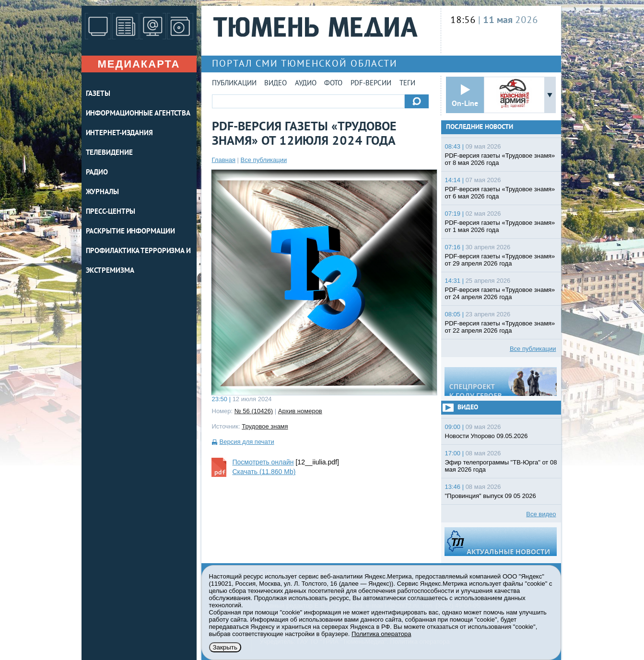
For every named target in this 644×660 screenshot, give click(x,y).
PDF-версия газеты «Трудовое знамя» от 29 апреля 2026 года (500, 260)
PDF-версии (371, 84)
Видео (275, 84)
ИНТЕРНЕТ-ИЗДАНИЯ (119, 133)
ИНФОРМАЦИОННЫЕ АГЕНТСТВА (138, 114)
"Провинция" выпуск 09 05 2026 (491, 496)
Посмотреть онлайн (263, 462)
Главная (224, 160)
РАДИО (97, 173)
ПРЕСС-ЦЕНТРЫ (111, 212)
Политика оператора (381, 634)
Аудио (306, 84)
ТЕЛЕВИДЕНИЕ (109, 153)
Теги (407, 84)
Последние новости (480, 127)
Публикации (234, 84)
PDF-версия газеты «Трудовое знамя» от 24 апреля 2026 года (500, 293)
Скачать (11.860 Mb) (264, 472)
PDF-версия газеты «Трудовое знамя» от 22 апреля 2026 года (500, 327)
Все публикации (264, 160)
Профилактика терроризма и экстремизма (139, 261)
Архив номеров (300, 411)
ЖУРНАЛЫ (102, 192)
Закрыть (225, 647)
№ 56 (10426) (254, 411)
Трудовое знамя (265, 426)
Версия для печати (247, 442)
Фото (333, 84)
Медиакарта (139, 64)
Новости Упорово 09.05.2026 (486, 436)
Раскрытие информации (130, 232)
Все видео (541, 514)
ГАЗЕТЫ (98, 94)
